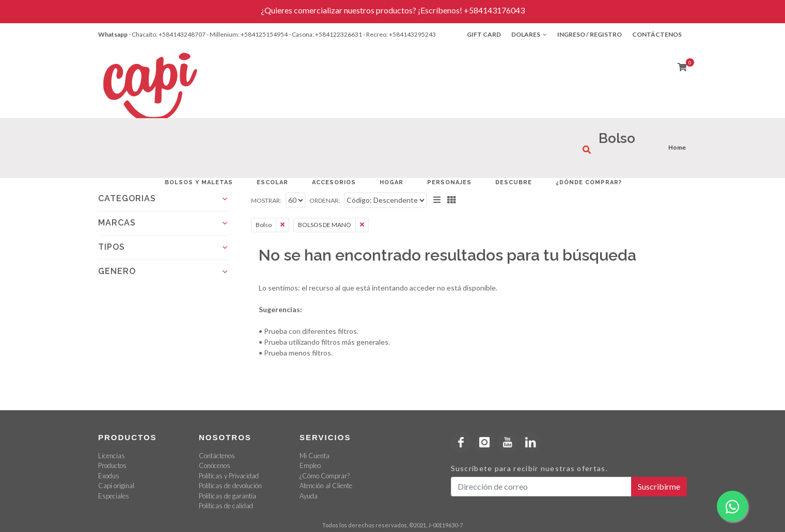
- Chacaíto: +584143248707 (167, 34)
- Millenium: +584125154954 (247, 34)
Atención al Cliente (326, 486)
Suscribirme (659, 486)
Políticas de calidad (226, 506)
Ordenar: (325, 200)
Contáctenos (657, 34)
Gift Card (484, 34)
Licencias (112, 456)
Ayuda (309, 496)
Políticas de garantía (227, 496)
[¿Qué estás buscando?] (587, 150)
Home (677, 147)
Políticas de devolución (230, 486)
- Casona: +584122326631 (325, 34)
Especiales (114, 496)
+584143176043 (494, 10)
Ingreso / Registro (590, 34)
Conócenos (215, 465)
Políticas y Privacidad (229, 476)
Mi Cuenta (315, 456)
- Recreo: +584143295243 (399, 34)
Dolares (529, 35)
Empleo (310, 465)
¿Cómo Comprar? (325, 476)
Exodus (109, 476)
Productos (112, 465)
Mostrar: (266, 200)
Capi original (116, 486)
